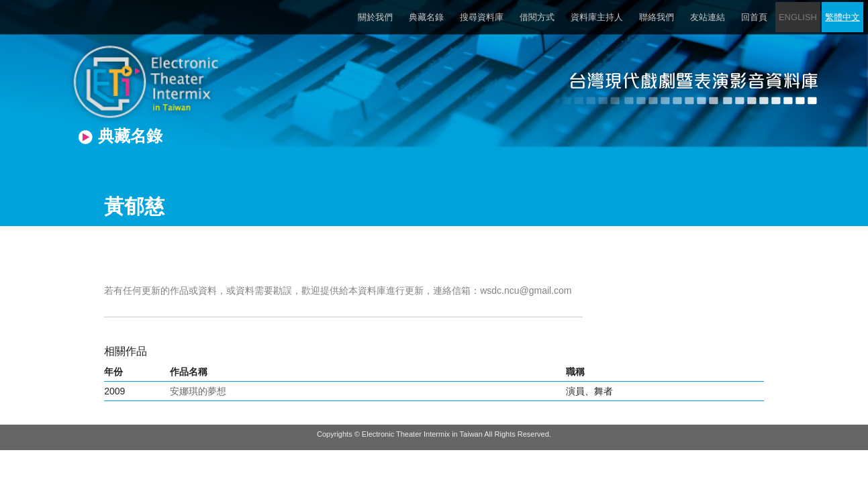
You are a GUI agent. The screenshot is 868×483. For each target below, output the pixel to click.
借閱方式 (537, 17)
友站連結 (708, 17)
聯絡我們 (657, 17)
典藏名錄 (426, 17)
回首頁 (754, 17)
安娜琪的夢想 (198, 391)
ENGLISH (798, 17)
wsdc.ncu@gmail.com (526, 290)
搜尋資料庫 (482, 17)
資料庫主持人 (597, 17)
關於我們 (375, 17)
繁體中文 (842, 17)
